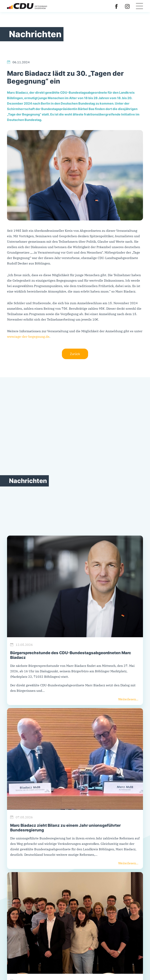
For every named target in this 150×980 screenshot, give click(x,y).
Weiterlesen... (128, 699)
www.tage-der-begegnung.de (28, 337)
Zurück (75, 354)
